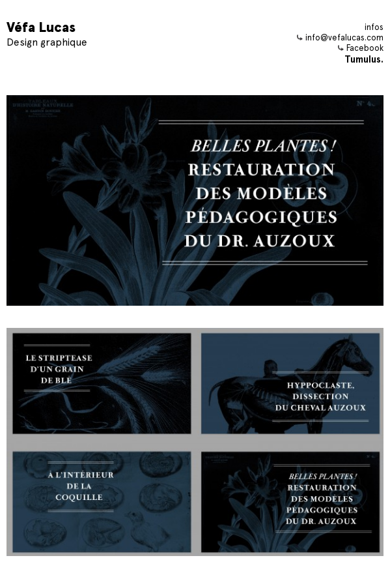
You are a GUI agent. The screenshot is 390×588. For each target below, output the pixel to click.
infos (374, 27)
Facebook (361, 48)
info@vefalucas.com (340, 37)
